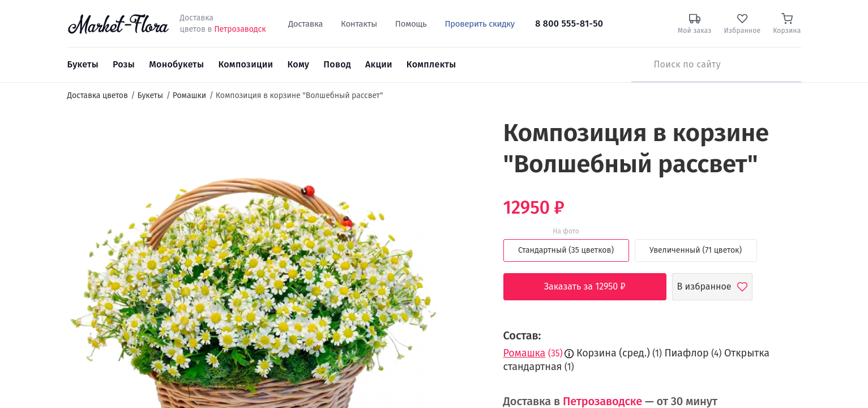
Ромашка (525, 353)
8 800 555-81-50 (569, 24)
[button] (463, 139)
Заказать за (593, 287)
